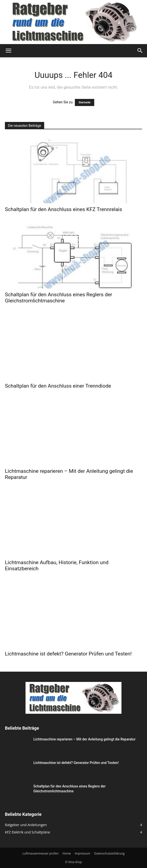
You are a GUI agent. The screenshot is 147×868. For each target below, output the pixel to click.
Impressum (82, 853)
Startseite (85, 102)
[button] (8, 51)
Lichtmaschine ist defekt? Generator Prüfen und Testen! (68, 654)
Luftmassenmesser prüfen (41, 853)
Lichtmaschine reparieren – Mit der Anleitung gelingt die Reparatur (84, 739)
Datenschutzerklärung (109, 853)
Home (67, 853)
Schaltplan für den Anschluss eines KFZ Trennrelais (64, 209)
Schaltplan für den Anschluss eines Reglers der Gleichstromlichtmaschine (59, 298)
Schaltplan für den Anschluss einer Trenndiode (58, 386)
